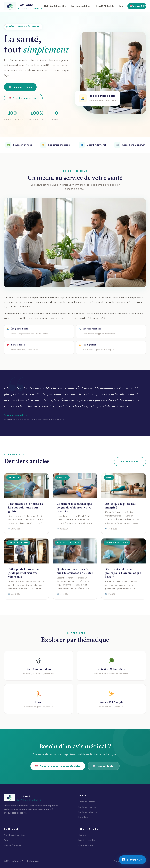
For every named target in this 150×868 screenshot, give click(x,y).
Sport (122, 6)
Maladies (83, 817)
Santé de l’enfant (87, 802)
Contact (82, 835)
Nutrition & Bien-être (55, 6)
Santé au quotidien (80, 6)
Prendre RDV (138, 6)
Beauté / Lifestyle (105, 6)
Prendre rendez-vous (23, 98)
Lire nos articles (20, 87)
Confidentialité (86, 845)
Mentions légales (87, 840)
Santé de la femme (88, 812)
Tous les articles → (130, 462)
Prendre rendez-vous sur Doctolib (58, 766)
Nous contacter (104, 766)
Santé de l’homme (87, 807)
